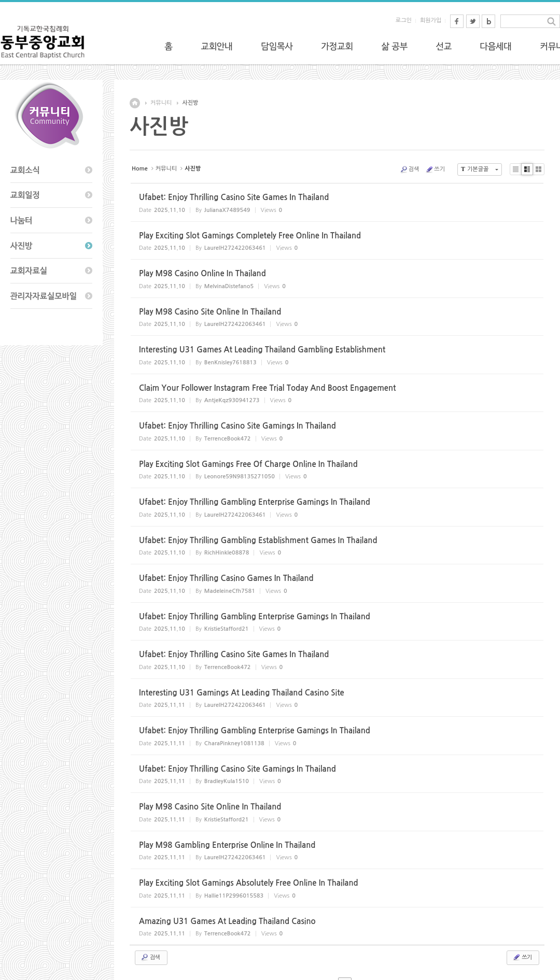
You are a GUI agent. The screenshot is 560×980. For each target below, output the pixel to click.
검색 (410, 169)
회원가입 (431, 20)
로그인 (404, 20)
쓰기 (435, 169)
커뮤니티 (161, 103)
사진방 (190, 103)
